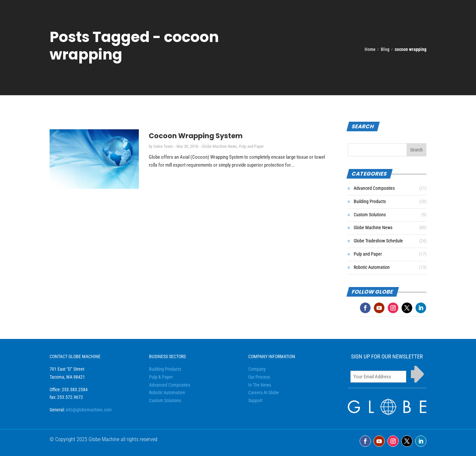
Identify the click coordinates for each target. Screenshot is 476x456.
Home (370, 49)
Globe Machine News (219, 146)
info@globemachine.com (89, 410)
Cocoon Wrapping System (196, 136)
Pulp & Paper (161, 377)
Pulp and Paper (251, 146)
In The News (260, 385)
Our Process (259, 377)
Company (257, 369)
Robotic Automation (372, 267)
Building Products (370, 201)
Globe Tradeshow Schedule (378, 241)
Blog (385, 49)
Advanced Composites (374, 188)
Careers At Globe (264, 393)
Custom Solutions (370, 215)
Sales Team (163, 146)
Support (255, 400)
